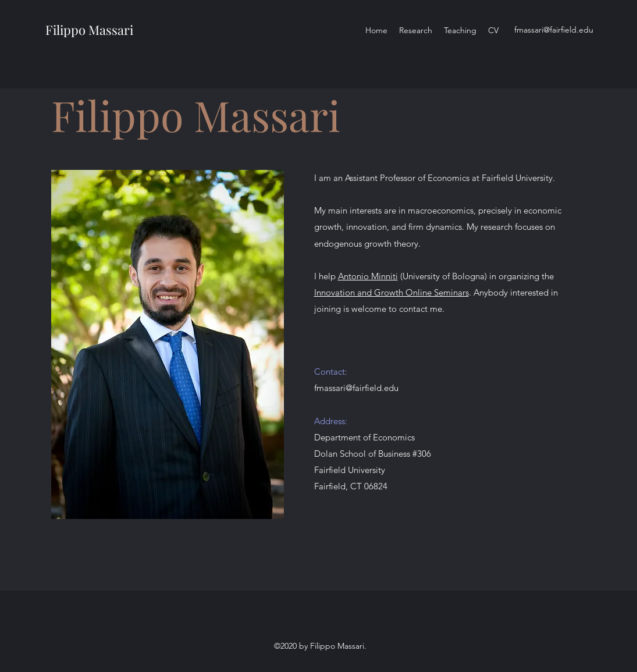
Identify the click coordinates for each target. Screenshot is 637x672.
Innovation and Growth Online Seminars (392, 292)
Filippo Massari (89, 30)
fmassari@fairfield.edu (554, 30)
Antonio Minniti (368, 276)
